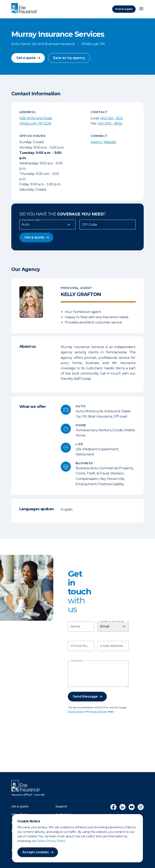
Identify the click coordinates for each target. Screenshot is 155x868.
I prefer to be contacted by (114, 621)
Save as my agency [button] (69, 58)
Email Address (112, 646)
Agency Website (103, 142)
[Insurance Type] (47, 225)
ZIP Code (90, 225)
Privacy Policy (76, 711)
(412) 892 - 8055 (110, 123)
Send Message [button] (85, 696)
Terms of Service (98, 711)
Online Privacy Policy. (51, 841)
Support (61, 806)
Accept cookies (36, 852)
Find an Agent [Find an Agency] (124, 9)
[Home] (25, 8)
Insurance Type (31, 220)
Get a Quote (20, 806)
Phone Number (82, 646)
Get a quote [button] (26, 58)
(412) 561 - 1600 (112, 118)
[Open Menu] (141, 9)
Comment (77, 661)
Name (75, 627)
